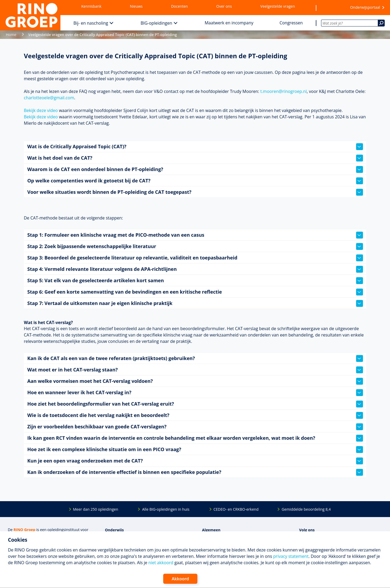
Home (11, 35)
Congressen (291, 23)
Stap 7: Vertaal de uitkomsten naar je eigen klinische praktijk (195, 303)
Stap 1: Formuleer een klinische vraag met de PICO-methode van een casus (195, 235)
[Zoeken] (381, 23)
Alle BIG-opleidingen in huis (166, 509)
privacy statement (291, 556)
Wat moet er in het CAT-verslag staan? (195, 370)
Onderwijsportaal (365, 7)
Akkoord (180, 579)
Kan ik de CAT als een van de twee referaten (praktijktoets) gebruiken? (195, 358)
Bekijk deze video (41, 110)
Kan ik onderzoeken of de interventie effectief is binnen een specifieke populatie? (195, 472)
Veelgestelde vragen (278, 6)
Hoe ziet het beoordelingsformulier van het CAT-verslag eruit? (195, 404)
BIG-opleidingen (156, 23)
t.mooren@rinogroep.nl (283, 91)
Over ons (224, 6)
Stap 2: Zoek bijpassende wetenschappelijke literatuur (195, 246)
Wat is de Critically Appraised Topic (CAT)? (195, 147)
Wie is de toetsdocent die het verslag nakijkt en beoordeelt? (195, 415)
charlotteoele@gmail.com (49, 98)
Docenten (180, 6)
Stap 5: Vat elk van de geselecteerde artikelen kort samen (195, 281)
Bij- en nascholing (91, 23)
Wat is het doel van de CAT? (195, 158)
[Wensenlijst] (330, 8)
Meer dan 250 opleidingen (96, 509)
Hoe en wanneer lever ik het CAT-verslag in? (195, 393)
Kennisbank (91, 6)
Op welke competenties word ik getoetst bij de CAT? (195, 181)
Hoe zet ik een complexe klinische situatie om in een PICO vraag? (195, 450)
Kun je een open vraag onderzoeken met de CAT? (195, 461)
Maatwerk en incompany (229, 23)
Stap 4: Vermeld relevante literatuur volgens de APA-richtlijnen (195, 269)
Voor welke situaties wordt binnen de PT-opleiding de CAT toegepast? (195, 192)
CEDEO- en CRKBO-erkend (236, 509)
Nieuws (136, 6)
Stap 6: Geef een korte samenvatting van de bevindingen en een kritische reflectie (195, 292)
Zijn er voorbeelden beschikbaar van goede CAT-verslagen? (195, 427)
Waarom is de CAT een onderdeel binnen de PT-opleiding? (195, 169)
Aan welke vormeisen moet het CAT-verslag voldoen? (195, 381)
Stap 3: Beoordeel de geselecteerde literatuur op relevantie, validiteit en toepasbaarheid (195, 258)
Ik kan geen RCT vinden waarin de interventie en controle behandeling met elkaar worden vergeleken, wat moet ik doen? (195, 438)
